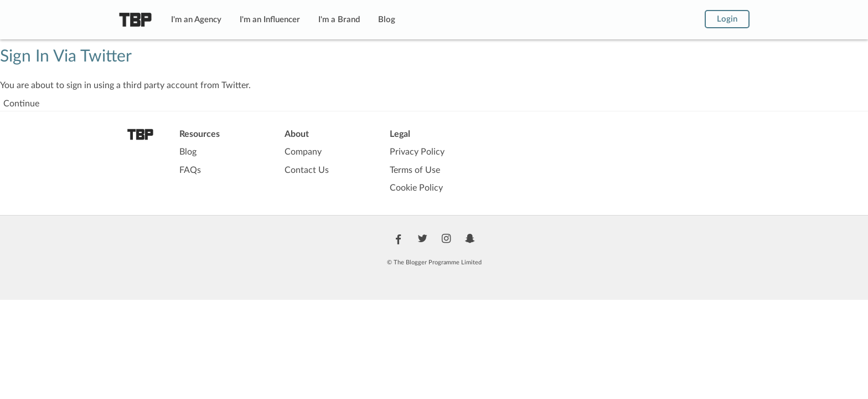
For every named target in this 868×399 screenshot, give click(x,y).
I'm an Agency (196, 20)
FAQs (190, 170)
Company (303, 152)
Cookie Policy (416, 188)
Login (727, 19)
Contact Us (307, 170)
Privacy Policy (417, 152)
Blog (387, 20)
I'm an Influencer (270, 20)
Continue (21, 104)
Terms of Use (415, 170)
